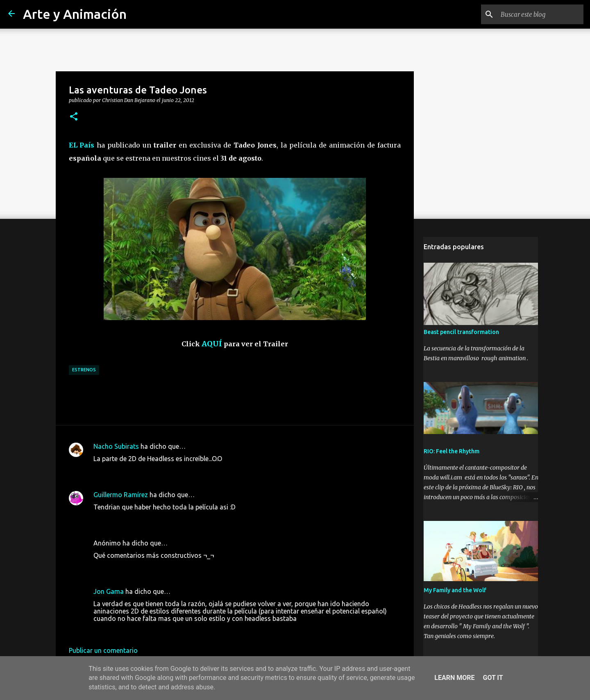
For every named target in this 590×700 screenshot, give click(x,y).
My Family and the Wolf (455, 591)
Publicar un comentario (103, 650)
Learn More (454, 678)
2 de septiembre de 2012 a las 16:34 (146, 631)
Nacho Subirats (116, 446)
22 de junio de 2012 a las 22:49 (139, 519)
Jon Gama (109, 591)
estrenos (84, 370)
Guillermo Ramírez (121, 495)
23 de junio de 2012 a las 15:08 (139, 568)
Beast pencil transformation (461, 333)
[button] (74, 117)
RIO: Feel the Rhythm (451, 452)
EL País (82, 145)
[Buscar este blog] (540, 14)
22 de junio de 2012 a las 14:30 (139, 471)
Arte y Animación (75, 14)
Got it (493, 678)
